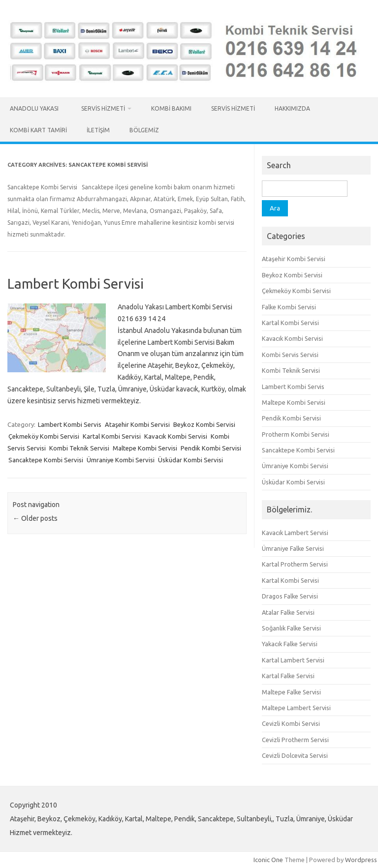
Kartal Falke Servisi (288, 676)
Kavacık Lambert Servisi (295, 533)
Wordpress (361, 860)
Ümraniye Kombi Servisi (121, 460)
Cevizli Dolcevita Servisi (295, 755)
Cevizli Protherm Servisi (295, 740)
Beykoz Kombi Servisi (204, 424)
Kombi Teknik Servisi (79, 448)
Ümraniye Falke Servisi (293, 548)
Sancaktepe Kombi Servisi (46, 460)
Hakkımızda (292, 108)
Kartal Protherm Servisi (295, 564)
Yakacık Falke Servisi (290, 644)
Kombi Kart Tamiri (38, 130)
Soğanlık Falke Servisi (291, 628)
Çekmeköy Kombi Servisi (44, 436)
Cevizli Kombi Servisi (291, 723)
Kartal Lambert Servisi (293, 660)
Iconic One (268, 860)
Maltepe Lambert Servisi (296, 708)
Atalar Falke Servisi (288, 612)
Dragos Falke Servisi (290, 596)
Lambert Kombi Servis (70, 424)
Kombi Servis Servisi (290, 355)
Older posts (35, 518)
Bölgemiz (144, 130)
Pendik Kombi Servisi (211, 448)
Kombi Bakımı (171, 108)
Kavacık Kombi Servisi (176, 436)
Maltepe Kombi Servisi (145, 448)
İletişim (98, 130)
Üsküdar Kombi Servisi (190, 460)
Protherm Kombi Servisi (296, 434)
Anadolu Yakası (36, 108)
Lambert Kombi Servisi (76, 284)
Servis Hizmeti (103, 108)
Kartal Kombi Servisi (112, 436)
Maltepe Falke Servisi (291, 692)
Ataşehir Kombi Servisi (137, 424)
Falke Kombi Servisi (289, 307)
